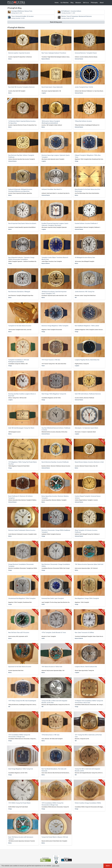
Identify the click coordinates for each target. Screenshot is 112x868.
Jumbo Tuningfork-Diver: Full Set (84, 87)
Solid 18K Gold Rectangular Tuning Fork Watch (21, 428)
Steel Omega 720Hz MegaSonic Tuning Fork (54, 394)
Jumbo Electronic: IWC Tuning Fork (85, 292)
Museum (78, 3)
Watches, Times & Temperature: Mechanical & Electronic (76, 17)
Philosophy (94, 3)
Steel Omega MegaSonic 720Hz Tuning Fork (21, 769)
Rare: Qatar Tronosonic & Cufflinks (84, 633)
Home (56, 3)
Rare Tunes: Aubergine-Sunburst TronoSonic (54, 53)
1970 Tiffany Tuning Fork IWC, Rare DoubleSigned (22, 701)
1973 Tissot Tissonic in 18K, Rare (51, 360)
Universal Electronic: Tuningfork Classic (86, 53)
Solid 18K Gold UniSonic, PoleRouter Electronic (88, 394)
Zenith (43, 604)
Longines (44, 93)
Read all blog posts (56, 22)
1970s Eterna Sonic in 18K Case (50, 735)
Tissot (43, 366)
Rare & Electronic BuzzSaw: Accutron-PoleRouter (55, 462)
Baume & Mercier (46, 59)
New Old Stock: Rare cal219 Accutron (19, 633)
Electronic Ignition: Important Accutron (19, 53)
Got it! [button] (108, 866)
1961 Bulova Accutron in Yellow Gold (52, 667)
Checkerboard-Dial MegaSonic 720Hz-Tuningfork (22, 598)
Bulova (10, 59)
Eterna (10, 298)
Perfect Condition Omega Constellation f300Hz (88, 803)
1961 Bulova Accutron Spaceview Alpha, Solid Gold (89, 564)
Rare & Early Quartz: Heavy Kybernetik (52, 87)
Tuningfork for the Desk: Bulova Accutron (20, 326)
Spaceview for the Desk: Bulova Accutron (20, 667)
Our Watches (64, 3)
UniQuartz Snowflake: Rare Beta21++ (52, 189)
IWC (76, 298)
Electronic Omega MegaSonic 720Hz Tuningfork (55, 326)
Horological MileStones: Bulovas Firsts (22, 12)
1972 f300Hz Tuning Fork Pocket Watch (19, 803)
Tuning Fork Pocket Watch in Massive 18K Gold (55, 837)
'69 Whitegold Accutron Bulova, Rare (85, 258)
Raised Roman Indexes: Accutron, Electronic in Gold (89, 462)
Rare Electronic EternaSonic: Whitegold (19, 292)
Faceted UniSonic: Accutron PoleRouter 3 (86, 223)
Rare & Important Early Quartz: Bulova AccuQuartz (22, 223)
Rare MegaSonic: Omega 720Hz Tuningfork (87, 598)
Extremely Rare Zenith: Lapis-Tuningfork (53, 598)
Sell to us (86, 3)
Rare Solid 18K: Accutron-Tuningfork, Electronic (21, 87)
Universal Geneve (79, 59)
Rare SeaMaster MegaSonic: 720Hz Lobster (87, 326)
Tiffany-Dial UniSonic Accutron (83, 121)
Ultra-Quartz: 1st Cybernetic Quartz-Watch (86, 428)
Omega (76, 161)
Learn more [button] (56, 866)
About (102, 3)
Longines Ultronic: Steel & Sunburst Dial (86, 667)
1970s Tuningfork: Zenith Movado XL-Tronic (54, 633)
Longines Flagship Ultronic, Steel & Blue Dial (87, 360)
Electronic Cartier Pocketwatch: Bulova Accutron (22, 530)
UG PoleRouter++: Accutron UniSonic (71, 12)
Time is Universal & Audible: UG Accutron (22, 17)
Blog (72, 3)
